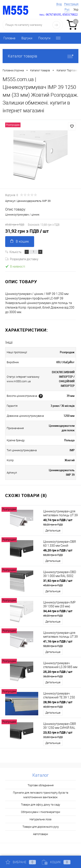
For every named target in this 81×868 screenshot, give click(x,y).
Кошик (56, 862)
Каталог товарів (40, 56)
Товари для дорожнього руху (41, 827)
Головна (9, 38)
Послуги (44, 38)
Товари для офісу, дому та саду (40, 805)
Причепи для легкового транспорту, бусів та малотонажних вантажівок (41, 795)
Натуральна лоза (40, 819)
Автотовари (40, 834)
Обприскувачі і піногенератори (40, 812)
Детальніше (53, 530)
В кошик (20, 241)
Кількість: (16, 252)
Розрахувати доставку (22, 259)
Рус (67, 10)
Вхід (59, 4)
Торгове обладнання (41, 785)
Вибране (21, 862)
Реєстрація (71, 4)
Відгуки (27, 38)
